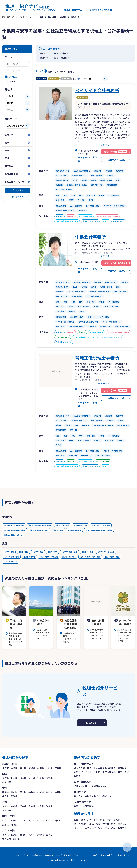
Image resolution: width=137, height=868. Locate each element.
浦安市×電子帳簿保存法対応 (15, 530)
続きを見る (105, 145)
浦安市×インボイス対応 (101, 525)
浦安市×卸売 (52, 552)
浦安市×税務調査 (74, 530)
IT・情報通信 (81, 824)
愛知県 (14, 796)
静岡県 (5, 796)
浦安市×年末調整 (63, 525)
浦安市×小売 (38, 552)
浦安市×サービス (69, 557)
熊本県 (32, 835)
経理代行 (78, 772)
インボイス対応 (93, 772)
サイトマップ (14, 855)
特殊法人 (122, 828)
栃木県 (14, 778)
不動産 (117, 820)
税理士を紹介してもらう (45, 10)
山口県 (41, 820)
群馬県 (23, 778)
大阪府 (5, 806)
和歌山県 (7, 810)
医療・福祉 (110, 828)
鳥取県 (5, 820)
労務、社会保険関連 (84, 806)
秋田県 (41, 768)
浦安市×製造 (23, 552)
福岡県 (5, 835)
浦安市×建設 (9, 552)
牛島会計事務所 (91, 237)
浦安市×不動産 (87, 552)
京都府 (14, 806)
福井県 (32, 792)
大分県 (41, 835)
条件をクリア (17, 197)
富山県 (14, 792)
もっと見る (91, 723)
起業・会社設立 (82, 786)
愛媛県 (5, 825)
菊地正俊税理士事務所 (97, 358)
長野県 (49, 792)
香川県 (58, 820)
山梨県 (41, 792)
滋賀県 (49, 806)
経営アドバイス (110, 796)
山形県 (49, 768)
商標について (80, 855)
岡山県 (23, 820)
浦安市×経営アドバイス (13, 535)
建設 (76, 820)
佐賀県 (14, 835)
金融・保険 (95, 824)
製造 (83, 820)
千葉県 (22, 17)
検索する (19, 190)
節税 (127, 772)
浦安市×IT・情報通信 (106, 552)
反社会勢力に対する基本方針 (102, 855)
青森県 (14, 768)
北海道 (5, 768)
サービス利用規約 (64, 855)
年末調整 (122, 768)
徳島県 (49, 820)
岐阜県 (58, 792)
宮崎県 (49, 835)
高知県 (14, 825)
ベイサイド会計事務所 (97, 90)
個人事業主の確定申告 (105, 768)
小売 (89, 820)
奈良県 (32, 806)
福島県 (58, 768)
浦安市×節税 (58, 530)
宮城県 (32, 768)
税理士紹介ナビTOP (16, 10)
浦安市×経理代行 (80, 525)
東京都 (49, 778)
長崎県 (23, 835)
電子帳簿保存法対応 (112, 772)
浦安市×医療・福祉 (112, 557)
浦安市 (32, 17)
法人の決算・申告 (83, 768)
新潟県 (5, 792)
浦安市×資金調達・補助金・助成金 (99, 530)
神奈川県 (7, 782)
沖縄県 (16, 839)
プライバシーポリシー (32, 855)
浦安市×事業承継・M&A (39, 530)
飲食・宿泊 (106, 820)
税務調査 (78, 776)
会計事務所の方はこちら (99, 10)
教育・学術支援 (119, 824)
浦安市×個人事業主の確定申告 (40, 525)
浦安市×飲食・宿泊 (69, 552)
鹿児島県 (7, 839)
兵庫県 (23, 806)
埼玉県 (32, 778)
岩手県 (23, 768)
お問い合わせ (123, 855)
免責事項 (49, 855)
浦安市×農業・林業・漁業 (90, 557)
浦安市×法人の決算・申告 (14, 525)
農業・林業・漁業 (94, 828)
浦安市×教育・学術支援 (49, 557)
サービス (78, 828)
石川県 (23, 792)
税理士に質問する (72, 10)
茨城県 (5, 778)
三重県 (41, 806)
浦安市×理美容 (29, 557)
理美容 (106, 824)
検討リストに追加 (116, 160)
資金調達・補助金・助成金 (87, 796)
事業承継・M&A (99, 786)
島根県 (14, 820)
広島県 (32, 820)
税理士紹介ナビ (8, 17)
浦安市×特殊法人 (11, 562)
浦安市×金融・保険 (11, 557)
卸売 (96, 820)
